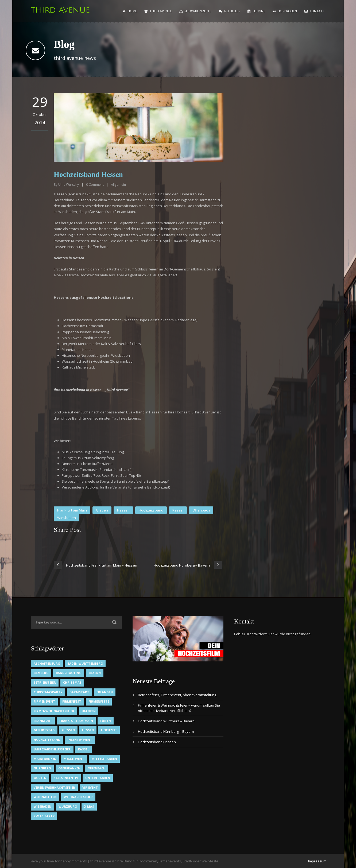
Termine (256, 11)
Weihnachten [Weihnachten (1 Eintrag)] (45, 797)
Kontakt (314, 11)
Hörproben (285, 11)
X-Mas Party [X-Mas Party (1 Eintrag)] (44, 816)
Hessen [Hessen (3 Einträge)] (88, 730)
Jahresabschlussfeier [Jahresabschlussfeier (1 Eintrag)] (52, 749)
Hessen (123, 510)
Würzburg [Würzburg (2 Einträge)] (68, 806)
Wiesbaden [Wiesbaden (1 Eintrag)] (42, 806)
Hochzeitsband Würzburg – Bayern (166, 721)
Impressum (317, 861)
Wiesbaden (67, 518)
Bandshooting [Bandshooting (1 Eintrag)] (69, 673)
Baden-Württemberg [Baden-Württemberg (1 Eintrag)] (85, 663)
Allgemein (118, 185)
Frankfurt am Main (72, 510)
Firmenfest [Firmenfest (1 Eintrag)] (72, 701)
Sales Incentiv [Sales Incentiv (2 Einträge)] (66, 778)
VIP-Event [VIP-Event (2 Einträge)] (90, 787)
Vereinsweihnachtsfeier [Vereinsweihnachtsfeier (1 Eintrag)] (54, 787)
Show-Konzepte (195, 11)
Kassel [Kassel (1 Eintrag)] (84, 749)
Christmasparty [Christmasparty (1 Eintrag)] (48, 692)
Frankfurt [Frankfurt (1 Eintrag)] (43, 721)
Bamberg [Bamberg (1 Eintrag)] (41, 673)
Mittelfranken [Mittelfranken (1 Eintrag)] (104, 759)
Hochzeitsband (151, 510)
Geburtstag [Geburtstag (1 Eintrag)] (44, 730)
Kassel (178, 510)
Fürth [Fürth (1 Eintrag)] (106, 721)
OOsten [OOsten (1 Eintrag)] (40, 778)
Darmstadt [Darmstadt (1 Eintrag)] (79, 692)
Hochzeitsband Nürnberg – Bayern (166, 731)
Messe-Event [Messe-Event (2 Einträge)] (74, 759)
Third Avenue (158, 11)
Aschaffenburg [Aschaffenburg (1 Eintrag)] (47, 663)
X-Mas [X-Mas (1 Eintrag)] (89, 806)
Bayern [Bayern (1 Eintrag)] (95, 673)
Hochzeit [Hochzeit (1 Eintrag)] (109, 730)
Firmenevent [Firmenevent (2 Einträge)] (44, 701)
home (130, 11)
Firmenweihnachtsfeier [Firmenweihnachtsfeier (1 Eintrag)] (54, 711)
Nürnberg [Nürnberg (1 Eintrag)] (42, 768)
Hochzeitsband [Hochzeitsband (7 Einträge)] (47, 740)
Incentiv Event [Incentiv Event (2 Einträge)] (80, 740)
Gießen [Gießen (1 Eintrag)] (68, 730)
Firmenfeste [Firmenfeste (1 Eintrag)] (99, 701)
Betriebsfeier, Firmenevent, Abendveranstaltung (177, 695)
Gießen (102, 510)
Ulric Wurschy (69, 185)
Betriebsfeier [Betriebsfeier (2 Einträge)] (45, 682)
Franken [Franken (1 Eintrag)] (89, 711)
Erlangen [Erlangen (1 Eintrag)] (105, 692)
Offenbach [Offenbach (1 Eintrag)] (97, 768)
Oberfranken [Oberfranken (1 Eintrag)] (69, 768)
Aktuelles (229, 11)
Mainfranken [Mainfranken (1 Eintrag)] (45, 759)
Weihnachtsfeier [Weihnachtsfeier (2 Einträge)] (78, 797)
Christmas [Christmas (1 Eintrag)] (72, 682)
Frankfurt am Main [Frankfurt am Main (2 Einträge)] (76, 721)
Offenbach (201, 510)
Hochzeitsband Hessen (157, 742)
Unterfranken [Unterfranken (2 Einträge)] (98, 778)
